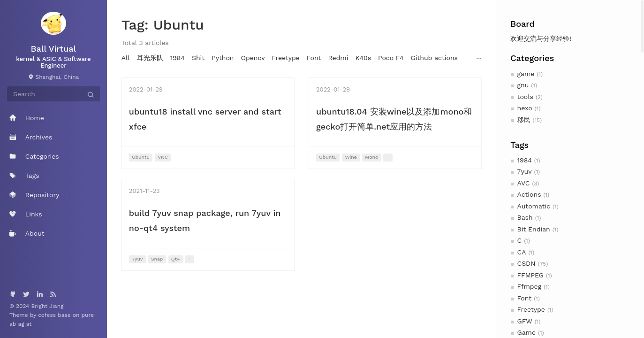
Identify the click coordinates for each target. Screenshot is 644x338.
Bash (525, 217)
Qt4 (176, 259)
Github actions (434, 58)
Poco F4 (391, 58)
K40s (363, 58)
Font (525, 298)
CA (522, 252)
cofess (48, 315)
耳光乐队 (150, 58)
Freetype (531, 309)
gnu (523, 85)
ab (14, 324)
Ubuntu (141, 157)
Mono (371, 157)
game (526, 74)
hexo (525, 108)
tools (525, 97)
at (29, 324)
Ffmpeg (530, 286)
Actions (529, 194)
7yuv (525, 171)
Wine (351, 157)
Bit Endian (534, 229)
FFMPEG (530, 275)
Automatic (534, 206)
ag (22, 324)
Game (527, 332)
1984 (525, 160)
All (126, 58)
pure (88, 315)
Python (223, 58)
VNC (163, 157)
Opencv (253, 58)
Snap (157, 259)
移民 (524, 120)
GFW (525, 321)
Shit (198, 58)
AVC (524, 183)
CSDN (527, 263)
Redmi (338, 58)
